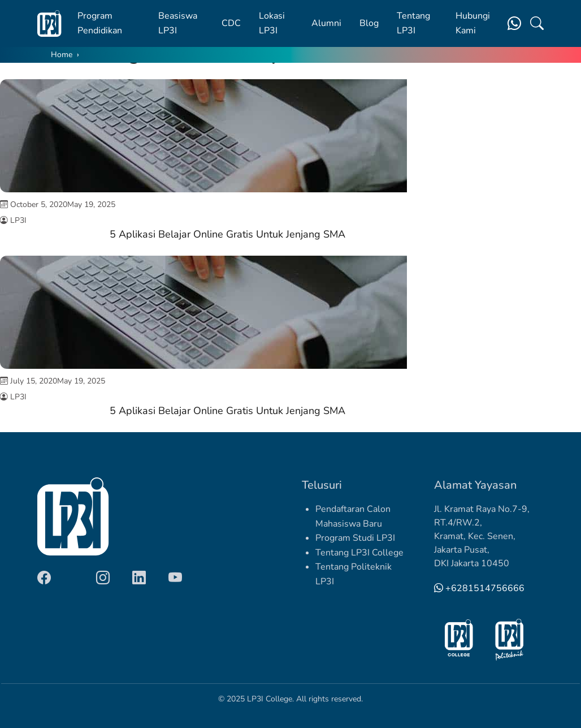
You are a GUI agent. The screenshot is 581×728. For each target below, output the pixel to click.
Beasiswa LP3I (178, 23)
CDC (231, 23)
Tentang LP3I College (359, 553)
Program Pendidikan (100, 23)
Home (62, 55)
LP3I (18, 220)
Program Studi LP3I (355, 538)
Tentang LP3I (413, 23)
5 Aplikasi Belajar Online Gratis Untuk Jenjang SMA (227, 234)
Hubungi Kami (473, 23)
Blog (369, 23)
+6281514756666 (479, 588)
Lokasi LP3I (272, 23)
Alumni (326, 23)
